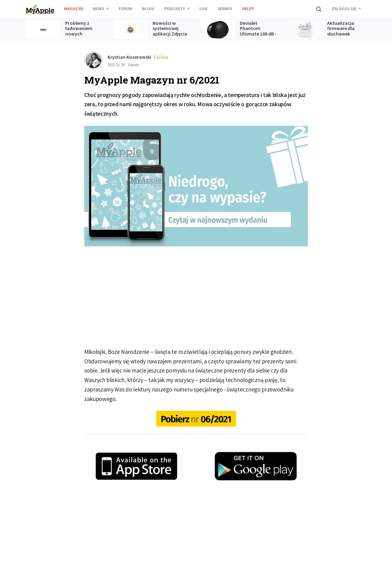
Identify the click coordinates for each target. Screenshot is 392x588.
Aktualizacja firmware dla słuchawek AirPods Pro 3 (341, 31)
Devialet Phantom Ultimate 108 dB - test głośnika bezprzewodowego (261, 34)
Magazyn (73, 9)
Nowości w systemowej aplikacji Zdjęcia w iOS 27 (170, 31)
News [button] (99, 9)
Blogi (148, 9)
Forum (125, 9)
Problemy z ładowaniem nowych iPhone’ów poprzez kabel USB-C (80, 36)
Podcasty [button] (175, 9)
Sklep (248, 9)
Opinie (133, 65)
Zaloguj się (344, 9)
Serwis (225, 9)
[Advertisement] (196, 297)
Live (204, 9)
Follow (161, 57)
